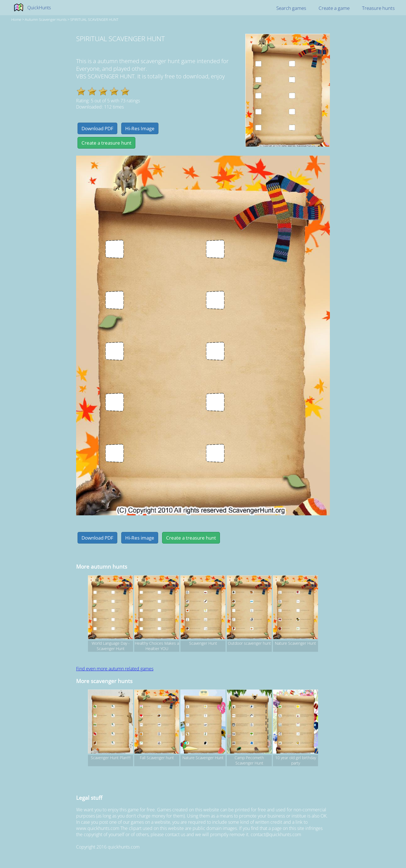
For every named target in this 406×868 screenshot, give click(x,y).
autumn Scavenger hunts (46, 19)
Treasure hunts (378, 8)
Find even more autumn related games (115, 669)
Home (16, 19)
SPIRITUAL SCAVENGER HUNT (94, 19)
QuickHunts (39, 8)
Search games (291, 8)
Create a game (334, 8)
